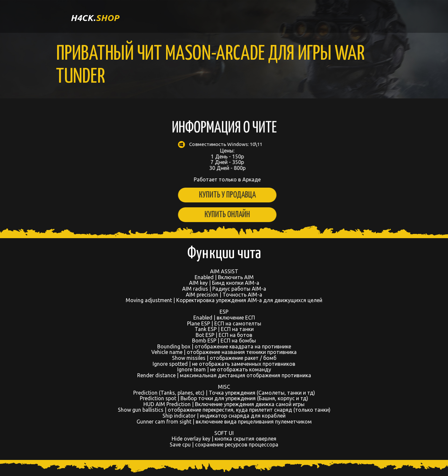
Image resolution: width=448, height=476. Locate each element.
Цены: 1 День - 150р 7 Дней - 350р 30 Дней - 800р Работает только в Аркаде (223, 162)
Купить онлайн (223, 215)
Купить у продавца (223, 195)
